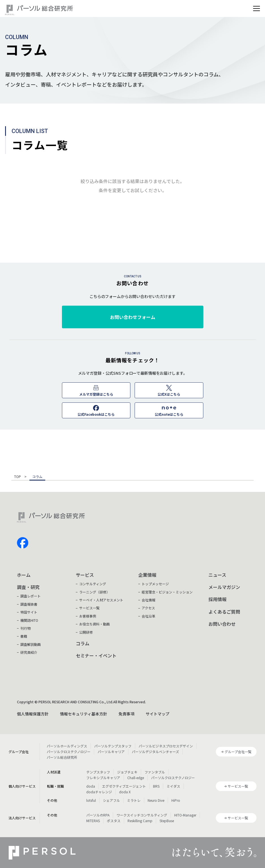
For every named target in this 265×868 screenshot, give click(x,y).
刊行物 (25, 628)
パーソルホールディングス (67, 746)
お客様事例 (88, 616)
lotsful (91, 800)
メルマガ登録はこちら (96, 394)
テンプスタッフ (98, 772)
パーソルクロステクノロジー (69, 752)
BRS (156, 786)
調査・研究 (28, 587)
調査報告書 (29, 604)
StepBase (167, 821)
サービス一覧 (89, 608)
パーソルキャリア (111, 752)
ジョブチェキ (127, 772)
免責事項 (126, 714)
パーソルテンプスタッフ (113, 746)
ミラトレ (134, 800)
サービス (85, 575)
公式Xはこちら (169, 394)
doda (91, 786)
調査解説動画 (31, 644)
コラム (83, 643)
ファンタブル (155, 772)
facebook (23, 543)
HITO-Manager (185, 815)
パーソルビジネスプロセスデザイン (166, 746)
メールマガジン (224, 587)
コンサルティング (93, 584)
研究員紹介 (29, 652)
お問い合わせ (222, 624)
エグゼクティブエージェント (124, 786)
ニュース (217, 575)
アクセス (148, 608)
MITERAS (93, 821)
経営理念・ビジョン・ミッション (167, 592)
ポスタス (114, 821)
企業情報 (147, 575)
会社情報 (148, 600)
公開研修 (86, 632)
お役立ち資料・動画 (94, 624)
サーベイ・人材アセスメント (101, 600)
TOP (18, 477)
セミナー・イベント (96, 655)
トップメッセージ (155, 584)
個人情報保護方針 (33, 714)
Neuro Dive (156, 800)
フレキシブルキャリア (103, 778)
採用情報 (217, 599)
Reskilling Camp (140, 821)
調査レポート (31, 596)
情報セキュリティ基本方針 (84, 714)
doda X (125, 792)
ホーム (24, 575)
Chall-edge (136, 778)
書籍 (24, 636)
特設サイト (29, 612)
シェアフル (111, 800)
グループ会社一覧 (238, 752)
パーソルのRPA (98, 815)
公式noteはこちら (169, 414)
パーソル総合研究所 (62, 757)
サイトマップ (158, 714)
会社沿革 (148, 616)
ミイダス (173, 786)
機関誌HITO (29, 620)
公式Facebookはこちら (96, 414)
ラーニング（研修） (94, 592)
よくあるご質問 (224, 612)
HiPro (176, 800)
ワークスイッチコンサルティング (142, 815)
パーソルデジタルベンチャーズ (155, 752)
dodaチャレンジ (99, 792)
